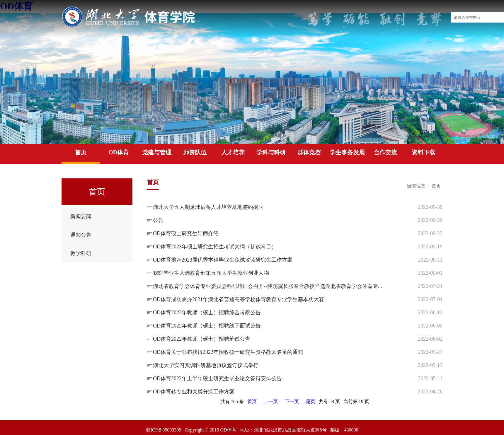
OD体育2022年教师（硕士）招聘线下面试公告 (207, 326)
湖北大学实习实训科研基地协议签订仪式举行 (206, 365)
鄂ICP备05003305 (163, 430)
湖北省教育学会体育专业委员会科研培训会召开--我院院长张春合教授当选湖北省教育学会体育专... (268, 286)
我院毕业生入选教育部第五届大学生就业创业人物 (211, 273)
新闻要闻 (81, 216)
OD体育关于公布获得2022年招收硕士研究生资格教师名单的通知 (228, 352)
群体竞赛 (309, 152)
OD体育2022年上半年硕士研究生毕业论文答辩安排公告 (217, 378)
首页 (81, 152)
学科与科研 (271, 152)
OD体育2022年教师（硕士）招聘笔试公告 (202, 339)
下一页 (292, 401)
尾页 (311, 401)
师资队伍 (195, 152)
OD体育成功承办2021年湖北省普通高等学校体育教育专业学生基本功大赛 (239, 299)
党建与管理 (157, 152)
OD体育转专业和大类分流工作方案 (194, 392)
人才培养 (233, 152)
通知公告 (81, 235)
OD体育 (119, 152)
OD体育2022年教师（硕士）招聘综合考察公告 (207, 313)
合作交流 (385, 152)
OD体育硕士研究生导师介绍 (186, 233)
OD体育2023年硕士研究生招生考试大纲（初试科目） (215, 247)
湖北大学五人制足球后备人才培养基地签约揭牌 (208, 207)
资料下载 (423, 152)
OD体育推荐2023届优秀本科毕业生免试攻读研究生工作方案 (223, 260)
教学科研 (81, 253)
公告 (158, 220)
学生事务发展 (347, 152)
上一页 (271, 401)
